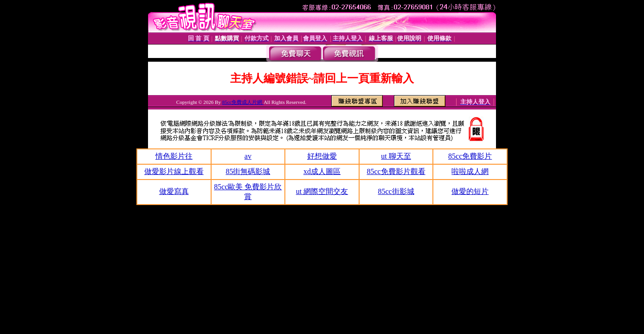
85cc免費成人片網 (243, 102)
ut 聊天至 (396, 156)
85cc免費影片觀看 (396, 171)
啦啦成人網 (470, 171)
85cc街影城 (396, 191)
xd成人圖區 (322, 171)
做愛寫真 (174, 191)
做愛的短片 (470, 191)
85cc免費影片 (470, 156)
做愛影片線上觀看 (174, 171)
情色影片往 (174, 156)
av (248, 156)
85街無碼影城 (248, 171)
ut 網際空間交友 (322, 191)
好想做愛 (322, 156)
